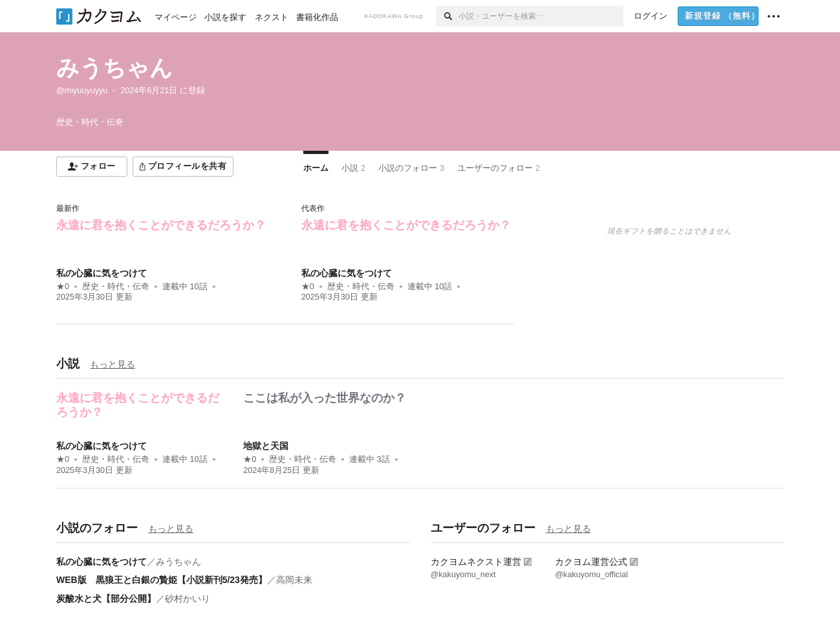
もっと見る (113, 364)
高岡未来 (294, 580)
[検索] (447, 16)
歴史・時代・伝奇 (116, 287)
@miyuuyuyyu (82, 91)
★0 (63, 287)
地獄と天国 (266, 446)
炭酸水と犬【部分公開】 (106, 599)
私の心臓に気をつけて (102, 273)
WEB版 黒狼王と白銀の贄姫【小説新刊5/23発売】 (162, 580)
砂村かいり (188, 599)
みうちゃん (114, 68)
